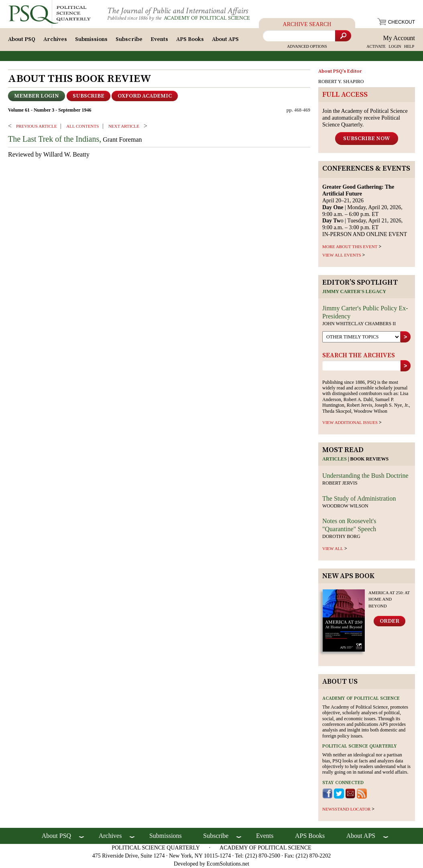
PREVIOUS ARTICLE (37, 126)
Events (159, 39)
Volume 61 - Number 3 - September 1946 (50, 110)
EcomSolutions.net (228, 864)
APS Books (190, 39)
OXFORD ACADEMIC (145, 96)
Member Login (37, 96)
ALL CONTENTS (82, 126)
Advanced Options (307, 46)
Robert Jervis (340, 483)
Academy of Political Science (207, 18)
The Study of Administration (359, 498)
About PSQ (22, 39)
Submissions (91, 39)
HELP (409, 46)
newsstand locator (346, 809)
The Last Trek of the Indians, (55, 139)
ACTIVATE (376, 46)
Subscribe (129, 39)
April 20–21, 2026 (358, 194)
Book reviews (370, 459)
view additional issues (350, 422)
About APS (225, 39)
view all (333, 548)
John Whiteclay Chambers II (359, 324)
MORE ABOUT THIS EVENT (350, 247)
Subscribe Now (367, 139)
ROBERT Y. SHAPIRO (341, 82)
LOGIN (395, 46)
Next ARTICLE (124, 126)
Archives (55, 39)
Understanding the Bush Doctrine (365, 476)
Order (389, 621)
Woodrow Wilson (345, 506)
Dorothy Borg (341, 536)
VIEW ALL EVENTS (342, 255)
